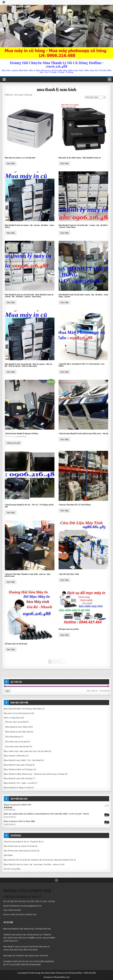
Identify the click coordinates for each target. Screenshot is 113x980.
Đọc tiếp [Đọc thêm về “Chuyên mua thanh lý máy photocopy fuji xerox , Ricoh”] (64, 439)
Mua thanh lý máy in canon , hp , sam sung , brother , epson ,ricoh (34, 864)
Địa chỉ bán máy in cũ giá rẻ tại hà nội (21, 846)
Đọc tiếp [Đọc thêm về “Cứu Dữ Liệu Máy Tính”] (64, 580)
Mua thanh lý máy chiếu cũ (18, 727)
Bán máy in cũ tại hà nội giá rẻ (17, 713)
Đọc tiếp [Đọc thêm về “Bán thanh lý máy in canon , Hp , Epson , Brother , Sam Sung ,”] (11, 233)
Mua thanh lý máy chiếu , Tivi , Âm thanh (22, 760)
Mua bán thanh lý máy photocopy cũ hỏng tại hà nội (27, 929)
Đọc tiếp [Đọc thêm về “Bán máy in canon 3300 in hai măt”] (11, 163)
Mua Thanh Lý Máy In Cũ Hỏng (18, 769)
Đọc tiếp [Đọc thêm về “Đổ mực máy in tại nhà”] (64, 635)
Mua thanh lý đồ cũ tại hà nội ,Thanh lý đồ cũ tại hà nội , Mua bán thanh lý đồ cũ (40, 860)
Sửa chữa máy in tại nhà (16, 742)
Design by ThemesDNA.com (57, 977)
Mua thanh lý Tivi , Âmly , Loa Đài (19, 783)
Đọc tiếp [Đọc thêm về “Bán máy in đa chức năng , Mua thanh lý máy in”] (64, 163)
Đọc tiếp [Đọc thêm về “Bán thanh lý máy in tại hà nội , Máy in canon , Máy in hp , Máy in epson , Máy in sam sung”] (11, 372)
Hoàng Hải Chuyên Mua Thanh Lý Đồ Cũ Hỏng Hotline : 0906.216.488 (57, 64)
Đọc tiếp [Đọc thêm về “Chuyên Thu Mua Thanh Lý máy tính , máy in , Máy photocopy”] (11, 582)
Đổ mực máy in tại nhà (16, 722)
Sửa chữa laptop (13, 737)
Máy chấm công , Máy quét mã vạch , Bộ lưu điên (26, 751)
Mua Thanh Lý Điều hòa (15, 756)
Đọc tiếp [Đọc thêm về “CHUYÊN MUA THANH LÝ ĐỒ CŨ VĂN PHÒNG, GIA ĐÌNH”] (64, 372)
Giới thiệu (8, 855)
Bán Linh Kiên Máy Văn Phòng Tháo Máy (23, 709)
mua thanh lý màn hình (57, 89)
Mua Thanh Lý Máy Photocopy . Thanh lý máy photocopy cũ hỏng (34, 774)
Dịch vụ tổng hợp (12, 718)
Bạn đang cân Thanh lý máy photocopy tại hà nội (26, 956)
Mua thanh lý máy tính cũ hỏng (18, 778)
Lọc (8, 691)
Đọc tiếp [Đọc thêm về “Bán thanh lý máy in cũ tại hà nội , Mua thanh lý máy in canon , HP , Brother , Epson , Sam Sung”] (11, 302)
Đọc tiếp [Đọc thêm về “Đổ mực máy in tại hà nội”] (11, 649)
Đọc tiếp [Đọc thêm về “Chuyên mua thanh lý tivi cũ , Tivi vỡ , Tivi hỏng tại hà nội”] (11, 513)
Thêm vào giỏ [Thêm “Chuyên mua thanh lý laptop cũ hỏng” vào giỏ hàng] (13, 443)
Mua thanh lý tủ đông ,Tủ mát (17, 788)
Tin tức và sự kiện (12, 869)
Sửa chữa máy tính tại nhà (17, 747)
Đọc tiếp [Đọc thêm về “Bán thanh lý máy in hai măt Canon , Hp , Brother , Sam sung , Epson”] (64, 302)
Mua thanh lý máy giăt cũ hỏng (18, 765)
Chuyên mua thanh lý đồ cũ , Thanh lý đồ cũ (24, 842)
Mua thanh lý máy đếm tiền (18, 732)
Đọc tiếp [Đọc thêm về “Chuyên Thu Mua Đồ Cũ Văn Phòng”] (64, 511)
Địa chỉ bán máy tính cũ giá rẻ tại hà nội (22, 851)
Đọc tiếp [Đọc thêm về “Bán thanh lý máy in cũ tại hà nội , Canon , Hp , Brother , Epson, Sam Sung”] (64, 233)
